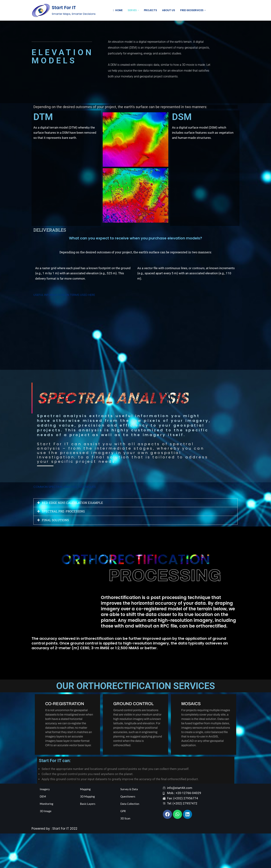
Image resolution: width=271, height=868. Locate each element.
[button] (138, 10)
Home (117, 10)
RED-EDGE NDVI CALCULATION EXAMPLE (73, 535)
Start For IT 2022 (65, 863)
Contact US (228, 10)
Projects (150, 10)
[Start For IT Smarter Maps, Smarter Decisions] (64, 10)
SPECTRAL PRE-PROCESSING (64, 544)
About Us (168, 10)
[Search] (210, 10)
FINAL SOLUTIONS (56, 553)
